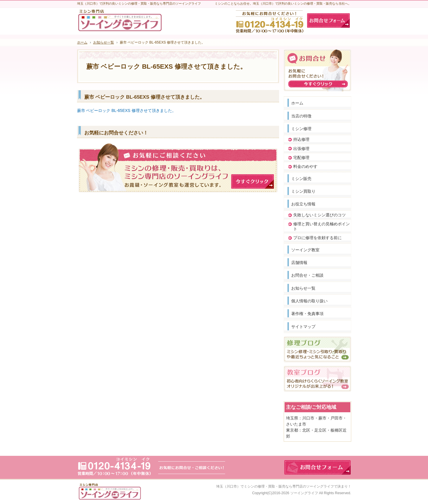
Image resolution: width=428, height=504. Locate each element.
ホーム (297, 103)
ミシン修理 (301, 129)
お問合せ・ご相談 (307, 275)
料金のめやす (305, 166)
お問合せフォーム (328, 20)
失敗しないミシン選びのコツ (319, 215)
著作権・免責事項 (307, 314)
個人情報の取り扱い (309, 301)
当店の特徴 (301, 116)
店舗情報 (299, 263)
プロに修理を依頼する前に (317, 238)
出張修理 (301, 149)
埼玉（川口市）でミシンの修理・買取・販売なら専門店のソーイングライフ (275, 486)
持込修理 (301, 139)
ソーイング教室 (305, 250)
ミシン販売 (301, 179)
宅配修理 (301, 158)
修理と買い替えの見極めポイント (322, 226)
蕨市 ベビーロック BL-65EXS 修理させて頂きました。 (127, 110)
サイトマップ (303, 327)
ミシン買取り (303, 191)
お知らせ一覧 (303, 288)
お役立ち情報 (303, 204)
